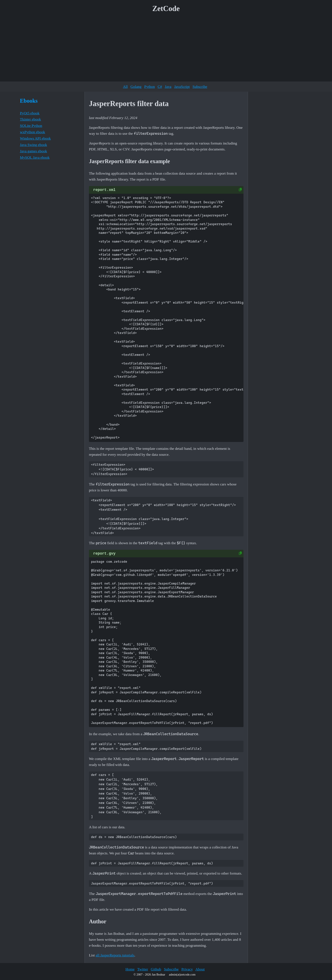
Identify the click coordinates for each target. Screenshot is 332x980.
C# (160, 87)
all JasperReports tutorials (115, 955)
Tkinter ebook (30, 119)
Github (156, 969)
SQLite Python (31, 126)
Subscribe (200, 87)
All (125, 87)
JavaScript (182, 87)
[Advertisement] (166, 49)
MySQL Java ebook (35, 157)
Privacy (187, 969)
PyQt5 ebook (30, 113)
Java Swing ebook (33, 145)
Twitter (143, 969)
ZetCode (166, 9)
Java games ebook (33, 151)
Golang (136, 87)
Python (149, 87)
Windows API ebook (35, 138)
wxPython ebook (33, 132)
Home (130, 969)
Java (168, 87)
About (200, 969)
